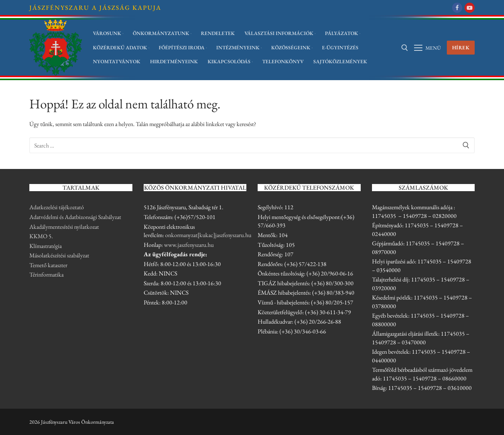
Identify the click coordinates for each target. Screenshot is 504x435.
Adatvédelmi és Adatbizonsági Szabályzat (75, 217)
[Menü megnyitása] (427, 48)
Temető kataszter (48, 265)
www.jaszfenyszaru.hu (189, 245)
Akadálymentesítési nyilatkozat (64, 227)
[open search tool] (405, 48)
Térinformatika (46, 275)
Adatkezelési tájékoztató (57, 207)
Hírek (461, 47)
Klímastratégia (46, 246)
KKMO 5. (41, 236)
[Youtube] (470, 8)
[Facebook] (457, 8)
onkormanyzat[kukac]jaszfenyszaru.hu (208, 235)
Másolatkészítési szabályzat (59, 255)
